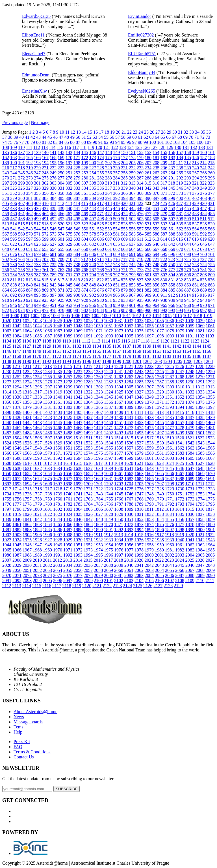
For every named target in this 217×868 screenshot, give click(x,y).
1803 (68, 509)
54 (101, 137)
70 (191, 137)
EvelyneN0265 (142, 91)
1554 (98, 448)
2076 (68, 575)
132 (194, 147)
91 (101, 142)
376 (203, 193)
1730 (180, 489)
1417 (200, 412)
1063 (17, 331)
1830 (129, 514)
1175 (87, 356)
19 (112, 132)
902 (93, 295)
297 (6, 183)
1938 (159, 540)
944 (211, 300)
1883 (27, 530)
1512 (98, 438)
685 (85, 254)
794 (93, 275)
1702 (108, 484)
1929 (68, 540)
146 (93, 152)
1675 (47, 479)
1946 (27, 545)
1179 (127, 356)
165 (29, 158)
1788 (129, 504)
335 (93, 188)
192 (29, 163)
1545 (7, 448)
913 (179, 295)
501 (124, 219)
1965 (7, 550)
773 (140, 270)
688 (108, 254)
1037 (180, 321)
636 (124, 244)
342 (148, 188)
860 (188, 285)
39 (16, 137)
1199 (117, 361)
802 (156, 275)
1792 (170, 504)
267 (196, 173)
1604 (180, 458)
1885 (47, 530)
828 (148, 280)
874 (85, 290)
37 (5, 137)
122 (114, 147)
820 (84, 280)
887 (188, 290)
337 (108, 188)
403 (203, 198)
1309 (170, 387)
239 (188, 168)
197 (69, 163)
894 (29, 295)
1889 (88, 530)
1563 (190, 448)
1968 (37, 550)
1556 (119, 448)
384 (53, 198)
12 (73, 132)
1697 (58, 484)
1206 (188, 361)
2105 (149, 581)
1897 (170, 530)
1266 (159, 377)
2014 (78, 560)
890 (211, 290)
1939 (170, 540)
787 (37, 275)
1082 (210, 331)
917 (211, 295)
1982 (180, 550)
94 (118, 142)
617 (187, 239)
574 (61, 234)
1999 (139, 555)
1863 (37, 524)
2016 (98, 560)
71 (197, 137)
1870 (108, 524)
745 (132, 265)
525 (101, 224)
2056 (78, 570)
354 (29, 193)
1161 (157, 351)
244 (14, 173)
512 (211, 219)
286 (132, 178)
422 (140, 203)
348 (196, 188)
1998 (129, 555)
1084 (17, 336)
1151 (57, 351)
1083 (7, 336)
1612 (47, 463)
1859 (210, 519)
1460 (210, 423)
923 (45, 300)
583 (132, 234)
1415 (179, 412)
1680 (98, 479)
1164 (187, 351)
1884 (37, 530)
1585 (200, 453)
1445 (58, 423)
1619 (118, 463)
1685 (149, 479)
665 (140, 249)
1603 (170, 458)
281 (93, 178)
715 (108, 259)
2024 (179, 560)
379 (14, 198)
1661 (119, 473)
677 (21, 254)
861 (196, 285)
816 (53, 280)
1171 (47, 356)
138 (29, 152)
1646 (180, 468)
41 (27, 137)
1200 (127, 361)
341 (140, 188)
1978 (139, 550)
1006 (76, 316)
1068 (68, 331)
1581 (159, 453)
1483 (17, 433)
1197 (97, 361)
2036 (88, 565)
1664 (149, 473)
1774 (200, 499)
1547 (27, 448)
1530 (68, 443)
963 (148, 305)
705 (29, 259)
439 (61, 209)
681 (53, 254)
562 (180, 229)
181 (156, 158)
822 (100, 280)
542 (21, 229)
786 (29, 275)
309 (101, 183)
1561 (170, 448)
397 (156, 198)
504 (148, 219)
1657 (78, 473)
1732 (200, 489)
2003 (180, 555)
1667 (180, 473)
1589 (27, 458)
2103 (129, 581)
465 (53, 214)
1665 (159, 473)
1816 (200, 509)
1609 (17, 463)
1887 (68, 530)
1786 (108, 504)
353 (21, 193)
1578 (129, 453)
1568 (27, 453)
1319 (58, 392)
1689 (190, 479)
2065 (170, 570)
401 (188, 198)
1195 (77, 361)
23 (135, 132)
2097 (68, 581)
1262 (119, 377)
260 (140, 173)
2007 (7, 560)
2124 (127, 586)
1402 (47, 412)
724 (179, 259)
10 (62, 132)
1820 (27, 514)
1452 (129, 423)
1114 (106, 341)
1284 (129, 382)
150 (124, 152)
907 (132, 295)
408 (29, 203)
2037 (98, 565)
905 (116, 295)
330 (53, 188)
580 (108, 234)
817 (61, 280)
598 (37, 239)
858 (172, 285)
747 (148, 265)
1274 (27, 382)
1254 (37, 377)
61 (140, 137)
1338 (37, 397)
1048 (78, 326)
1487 (58, 433)
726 (195, 259)
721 (156, 259)
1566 (7, 453)
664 (132, 249)
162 (6, 158)
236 (164, 168)
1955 (119, 545)
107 (208, 142)
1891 (108, 530)
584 (140, 234)
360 (77, 193)
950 (45, 305)
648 (6, 249)
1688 (180, 479)
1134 (97, 346)
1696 (47, 484)
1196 (87, 361)
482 (188, 214)
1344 (98, 397)
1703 (119, 484)
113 (45, 147)
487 (14, 219)
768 (101, 270)
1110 (67, 341)
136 (14, 152)
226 (85, 168)
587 (164, 234)
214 (203, 163)
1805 (88, 509)
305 (69, 183)
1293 (7, 387)
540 (6, 229)
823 (108, 280)
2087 (180, 575)
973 (14, 310)
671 (188, 249)
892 (14, 295)
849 (101, 285)
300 (29, 183)
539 (211, 224)
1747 (139, 494)
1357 (17, 402)
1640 (119, 468)
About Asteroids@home (35, 712)
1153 (77, 351)
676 (14, 254)
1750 (170, 494)
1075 (139, 331)
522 (77, 224)
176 (116, 158)
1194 (67, 361)
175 (108, 158)
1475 (149, 428)
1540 (170, 443)
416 (92, 203)
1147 (17, 351)
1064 (27, 331)
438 (53, 209)
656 (69, 249)
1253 (27, 377)
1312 (200, 387)
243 (6, 173)
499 (108, 219)
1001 (25, 316)
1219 (108, 366)
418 (108, 203)
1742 (88, 494)
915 (195, 295)
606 (101, 239)
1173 (67, 356)
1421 (27, 417)
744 (124, 265)
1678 (78, 479)
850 (108, 285)
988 (132, 310)
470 (93, 214)
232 (132, 168)
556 (132, 229)
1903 (17, 535)
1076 (149, 331)
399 (172, 198)
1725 (129, 489)
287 (140, 178)
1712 (210, 484)
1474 (139, 428)
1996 (108, 555)
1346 (119, 397)
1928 (58, 540)
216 (6, 168)
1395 (190, 407)
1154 (87, 351)
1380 (37, 407)
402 (196, 198)
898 (61, 295)
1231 (17, 372)
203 (116, 163)
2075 (58, 575)
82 (50, 142)
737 (69, 265)
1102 (200, 336)
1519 (169, 438)
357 (53, 193)
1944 (7, 545)
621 (6, 244)
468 (77, 214)
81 (44, 142)
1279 (78, 382)
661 (108, 249)
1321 (78, 392)
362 (93, 193)
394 (132, 198)
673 (203, 249)
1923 (7, 540)
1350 (159, 397)
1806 (98, 509)
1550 (58, 448)
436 (37, 209)
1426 (78, 417)
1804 (78, 509)
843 (53, 285)
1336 (17, 397)
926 (69, 300)
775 (156, 270)
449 (140, 209)
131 (186, 147)
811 (13, 280)
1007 (86, 316)
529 (132, 224)
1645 (170, 468)
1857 (190, 519)
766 (85, 270)
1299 (68, 387)
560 (164, 229)
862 (203, 285)
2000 (149, 555)
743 (116, 265)
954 (77, 305)
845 (69, 285)
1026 (68, 321)
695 (164, 254)
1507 (47, 438)
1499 (180, 433)
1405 (78, 412)
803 (164, 275)
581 (116, 234)
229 (108, 168)
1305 (129, 387)
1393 (170, 407)
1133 (87, 346)
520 (61, 224)
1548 (37, 448)
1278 (68, 382)
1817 (210, 509)
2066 (180, 570)
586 (156, 234)
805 (180, 275)
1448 (88, 423)
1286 (149, 382)
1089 (68, 336)
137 (21, 152)
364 (108, 193)
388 (85, 198)
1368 (129, 402)
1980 (159, 550)
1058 (180, 326)
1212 (37, 366)
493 (61, 219)
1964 (210, 545)
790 (61, 275)
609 (124, 239)
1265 (149, 377)
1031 (119, 321)
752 (188, 265)
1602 (159, 458)
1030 (108, 321)
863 (211, 285)
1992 (68, 555)
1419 (7, 417)
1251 (7, 377)
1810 (139, 509)
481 (180, 214)
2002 (170, 555)
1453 (139, 423)
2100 (98, 581)
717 (124, 259)
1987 (17, 555)
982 (85, 310)
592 (203, 234)
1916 (149, 535)
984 (101, 310)
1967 (27, 550)
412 (61, 203)
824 (116, 280)
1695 (37, 484)
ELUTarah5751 (142, 54)
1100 (180, 336)
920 (21, 300)
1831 (139, 514)
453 (172, 209)
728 (211, 259)
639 (148, 244)
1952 (88, 545)
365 (116, 193)
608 (116, 239)
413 (69, 203)
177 (124, 158)
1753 (200, 494)
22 (129, 132)
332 (69, 188)
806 (188, 275)
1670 (210, 473)
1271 (210, 377)
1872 (129, 524)
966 (172, 305)
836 (211, 280)
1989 (37, 555)
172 (85, 158)
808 (203, 275)
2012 (57, 560)
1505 (27, 438)
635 (116, 244)
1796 (210, 504)
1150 (47, 351)
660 (101, 249)
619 (203, 239)
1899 (190, 530)
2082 (129, 575)
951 (53, 305)
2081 (119, 575)
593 (211, 234)
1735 (17, 494)
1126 (17, 346)
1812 (159, 509)
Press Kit (22, 742)
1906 (47, 535)
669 (172, 249)
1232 (27, 372)
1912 (108, 535)
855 (148, 285)
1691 (210, 479)
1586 (210, 453)
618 (195, 239)
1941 (190, 540)
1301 (88, 387)
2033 (58, 565)
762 (53, 270)
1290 (190, 382)
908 (140, 295)
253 (85, 173)
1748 (149, 494)
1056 (159, 326)
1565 (210, 448)
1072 (108, 331)
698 (188, 254)
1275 (37, 382)
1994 (88, 555)
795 (101, 275)
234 (148, 168)
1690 (200, 479)
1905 (37, 535)
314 (140, 183)
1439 (210, 417)
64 (157, 137)
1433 (149, 417)
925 (61, 300)
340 (132, 188)
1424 (58, 417)
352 (14, 193)
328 (37, 188)
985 (108, 310)
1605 (190, 458)
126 (146, 147)
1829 (119, 514)
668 (164, 249)
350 (211, 188)
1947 (37, 545)
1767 (129, 499)
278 (69, 178)
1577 (119, 453)
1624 (169, 463)
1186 (197, 356)
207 (148, 163)
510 (196, 219)
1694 (27, 484)
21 (124, 132)
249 (53, 173)
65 (163, 137)
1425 (68, 417)
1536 (129, 443)
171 (77, 158)
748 (156, 265)
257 (116, 173)
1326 (129, 392)
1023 (37, 321)
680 (45, 254)
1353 (190, 397)
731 (21, 265)
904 (108, 295)
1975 (108, 550)
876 (101, 290)
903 (101, 295)
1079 (180, 331)
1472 (119, 428)
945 (6, 305)
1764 (98, 499)
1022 (27, 321)
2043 (159, 565)
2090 (210, 575)
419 (116, 203)
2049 (7, 570)
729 (6, 265)
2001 (159, 555)
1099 (170, 336)
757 (14, 270)
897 (53, 295)
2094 (37, 581)
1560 (159, 448)
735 (53, 265)
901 (85, 295)
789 (53, 275)
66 (168, 137)
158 (188, 152)
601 (61, 239)
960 (124, 305)
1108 (47, 341)
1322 (88, 392)
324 (6, 188)
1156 (107, 351)
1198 (107, 361)
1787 (119, 504)
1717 (47, 489)
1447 (78, 423)
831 (172, 280)
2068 (200, 570)
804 (172, 275)
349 (203, 188)
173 (93, 158)
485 (211, 214)
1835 (180, 514)
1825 (78, 514)
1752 (190, 494)
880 (132, 290)
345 (172, 188)
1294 (17, 387)
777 (172, 270)
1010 (116, 316)
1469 (88, 428)
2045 (180, 565)
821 (92, 280)
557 (140, 229)
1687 (170, 479)
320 (187, 183)
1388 (119, 407)
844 (61, 285)
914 (187, 295)
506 (164, 219)
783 (6, 275)
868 (37, 290)
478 (156, 214)
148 (108, 152)
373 (180, 193)
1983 (190, 550)
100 (153, 142)
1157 (117, 351)
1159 (137, 351)
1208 (208, 361)
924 (53, 300)
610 (132, 239)
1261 (108, 377)
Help (18, 732)
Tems (18, 727)
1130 (57, 346)
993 (172, 310)
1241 (119, 372)
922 (37, 300)
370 (156, 193)
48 (67, 137)
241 (203, 168)
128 (162, 147)
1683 (129, 479)
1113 (96, 341)
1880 (210, 524)
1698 (68, 484)
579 (101, 234)
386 (69, 198)
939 (172, 300)
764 (69, 270)
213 (195, 163)
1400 (27, 412)
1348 (139, 397)
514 (14, 224)
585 (148, 234)
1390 (139, 407)
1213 (47, 366)
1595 (88, 458)
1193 (57, 361)
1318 (47, 392)
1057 (170, 326)
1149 (37, 351)
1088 (58, 336)
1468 (78, 428)
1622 (149, 463)
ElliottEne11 (33, 35)
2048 (210, 565)
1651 (17, 473)
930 (101, 300)
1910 (88, 535)
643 (180, 244)
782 (211, 270)
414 (77, 203)
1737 (37, 494)
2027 (210, 560)
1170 (37, 356)
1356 (7, 402)
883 (156, 290)
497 (93, 219)
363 (101, 193)
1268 (180, 377)
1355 (210, 397)
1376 (210, 402)
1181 (147, 356)
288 (148, 178)
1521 (190, 438)
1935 (129, 540)
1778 (27, 504)
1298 (58, 387)
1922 (210, 535)
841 (37, 285)
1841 (27, 519)
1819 (17, 514)
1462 (17, 428)
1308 (159, 387)
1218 (98, 366)
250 (61, 173)
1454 (149, 423)
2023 (169, 560)
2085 (159, 575)
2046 (190, 565)
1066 (47, 331)
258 (124, 173)
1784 (88, 504)
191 (21, 163)
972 (6, 310)
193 (37, 163)
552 (101, 229)
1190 (27, 361)
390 (101, 198)
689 (116, 254)
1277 (58, 382)
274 (37, 178)
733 (37, 265)
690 (124, 254)
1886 (58, 530)
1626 (190, 463)
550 (85, 229)
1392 (159, 407)
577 (85, 234)
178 (132, 158)
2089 (200, 575)
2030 (27, 565)
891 (6, 295)
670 (180, 249)
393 (124, 198)
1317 (37, 392)
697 (180, 254)
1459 (200, 423)
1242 (129, 372)
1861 (17, 524)
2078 (88, 575)
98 (140, 142)
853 (132, 285)
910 (156, 295)
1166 (207, 351)
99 (146, 142)
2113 (17, 586)
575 (69, 234)
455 (188, 209)
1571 (58, 453)
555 (124, 229)
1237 (78, 372)
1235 (58, 372)
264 (172, 173)
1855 (170, 519)
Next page (40, 122)
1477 (170, 428)
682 (61, 254)
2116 (47, 586)
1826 (88, 514)
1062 (7, 331)
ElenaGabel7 (34, 54)
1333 (200, 392)
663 (124, 249)
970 (203, 305)
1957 (139, 545)
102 (168, 142)
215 (211, 163)
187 (203, 158)
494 (69, 219)
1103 (210, 336)
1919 (179, 535)
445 (108, 209)
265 (180, 173)
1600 (139, 458)
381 (29, 198)
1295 (27, 387)
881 (140, 290)
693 (148, 254)
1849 (108, 519)
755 (211, 265)
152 (140, 152)
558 (148, 229)
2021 (149, 560)
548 (69, 229)
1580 (149, 453)
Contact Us (24, 757)
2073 (37, 575)
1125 (7, 346)
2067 (190, 570)
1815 (190, 509)
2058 (98, 570)
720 (148, 259)
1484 (27, 433)
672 (196, 249)
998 (211, 310)
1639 (108, 468)
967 (180, 305)
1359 (37, 402)
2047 (200, 565)
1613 (57, 463)
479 (164, 214)
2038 (108, 565)
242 (211, 168)
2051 (27, 570)
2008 (17, 560)
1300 (78, 387)
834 (195, 280)
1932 (98, 540)
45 (50, 137)
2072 (27, 575)
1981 (170, 550)
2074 (47, 575)
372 (172, 193)
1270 (200, 377)
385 (61, 198)
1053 (129, 326)
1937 (149, 540)
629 (69, 244)
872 (69, 290)
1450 (108, 423)
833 (187, 280)
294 (196, 178)
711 (77, 259)
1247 (180, 372)
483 (196, 214)
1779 (37, 504)
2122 (107, 586)
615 (172, 239)
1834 (170, 514)
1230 (7, 372)
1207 (198, 361)
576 (77, 234)
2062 (139, 570)
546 (53, 229)
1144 (197, 346)
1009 (106, 316)
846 (77, 285)
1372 (170, 402)
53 (95, 137)
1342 (78, 397)
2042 (149, 565)
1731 (190, 489)
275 (45, 178)
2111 (210, 581)
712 (84, 259)
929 (93, 300)
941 (188, 300)
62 (146, 137)
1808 (119, 509)
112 (37, 147)
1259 (88, 377)
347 (188, 188)
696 (172, 254)
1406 (88, 412)
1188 (7, 361)
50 (78, 137)
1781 (58, 504)
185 (188, 158)
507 (172, 219)
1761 (68, 499)
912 (172, 295)
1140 (157, 346)
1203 (157, 361)
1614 (68, 463)
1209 (7, 366)
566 (211, 229)
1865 (58, 524)
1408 (108, 412)
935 (140, 300)
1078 (170, 331)
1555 (108, 448)
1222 (139, 366)
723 (172, 259)
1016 (177, 316)
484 (203, 214)
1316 (27, 392)
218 (21, 168)
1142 (177, 346)
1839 (7, 519)
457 (203, 209)
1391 (149, 407)
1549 (47, 448)
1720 (78, 489)
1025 (58, 321)
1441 (17, 423)
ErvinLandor (140, 16)
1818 (7, 514)
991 (156, 310)
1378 (17, 407)
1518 (159, 438)
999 (6, 316)
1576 (108, 453)
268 (203, 173)
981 (77, 310)
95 (123, 142)
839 (21, 285)
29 (169, 132)
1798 (17, 509)
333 (77, 188)
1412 (149, 412)
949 (37, 305)
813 (29, 280)
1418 (210, 412)
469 (85, 214)
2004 (190, 555)
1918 (169, 535)
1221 (129, 366)
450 (148, 209)
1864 (47, 524)
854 (140, 285)
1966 (17, 550)
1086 (37, 336)
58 (123, 137)
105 (192, 142)
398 (164, 198)
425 (164, 203)
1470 (98, 428)
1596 (98, 458)
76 (16, 142)
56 (112, 137)
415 (84, 203)
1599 (129, 458)
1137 (127, 346)
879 (124, 290)
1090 (78, 336)
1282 (108, 382)
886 (180, 290)
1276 (47, 382)
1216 (78, 366)
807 (196, 275)
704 (21, 259)
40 (21, 137)
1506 (37, 438)
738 (77, 265)
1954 (108, 545)
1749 (159, 494)
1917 (159, 535)
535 (180, 224)
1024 (47, 321)
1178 (117, 356)
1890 (98, 530)
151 (132, 152)
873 (77, 290)
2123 (117, 586)
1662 (129, 473)
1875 (159, 524)
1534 (108, 443)
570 (29, 234)
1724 (119, 489)
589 (180, 234)
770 (116, 270)
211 (180, 163)
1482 (7, 433)
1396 (200, 407)
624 (29, 244)
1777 (17, 504)
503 (140, 219)
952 (61, 305)
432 (6, 209)
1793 (180, 504)
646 (203, 244)
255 (101, 173)
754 (203, 265)
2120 (87, 586)
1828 (108, 514)
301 (37, 183)
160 (203, 152)
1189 (17, 361)
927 (77, 300)
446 (116, 209)
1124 (205, 341)
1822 (47, 514)
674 (211, 249)
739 (85, 265)
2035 (78, 565)
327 (29, 188)
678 (29, 254)
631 (85, 244)
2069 (210, 570)
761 (45, 270)
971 (211, 305)
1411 (139, 412)
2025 (190, 560)
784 (14, 275)
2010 (37, 560)
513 (6, 224)
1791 (159, 504)
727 (203, 259)
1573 (78, 453)
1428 (98, 417)
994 (180, 310)
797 (116, 275)
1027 (78, 321)
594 (6, 239)
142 (61, 152)
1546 (17, 448)
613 (156, 239)
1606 (200, 458)
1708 (170, 484)
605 (93, 239)
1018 (198, 316)
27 (158, 132)
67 (174, 137)
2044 (170, 565)
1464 (37, 428)
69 (185, 137)
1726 (139, 489)
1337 (27, 397)
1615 (78, 463)
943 (203, 300)
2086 (170, 575)
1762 (78, 499)
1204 (168, 361)
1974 (98, 550)
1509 (68, 438)
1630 (17, 468)
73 (208, 137)
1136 (117, 346)
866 (21, 290)
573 (53, 234)
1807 (108, 509)
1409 (119, 412)
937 (156, 300)
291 (172, 178)
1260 (98, 377)
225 (77, 168)
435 (29, 209)
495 (77, 219)
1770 (159, 499)
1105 (17, 341)
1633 (47, 468)
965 (164, 305)
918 (6, 300)
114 (52, 147)
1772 (180, 499)
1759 (47, 499)
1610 (27, 463)
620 (211, 239)
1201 (137, 361)
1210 (17, 366)
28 (163, 132)
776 (164, 270)
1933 (108, 540)
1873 (139, 524)
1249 (200, 372)
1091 (88, 336)
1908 (68, 535)
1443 (37, 423)
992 (164, 310)
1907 (58, 535)
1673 (27, 479)
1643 (149, 468)
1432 (139, 417)
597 (29, 239)
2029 (17, 565)
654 (53, 249)
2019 (129, 560)
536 (188, 224)
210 (172, 163)
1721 (88, 489)
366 (124, 193)
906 (124, 295)
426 (172, 203)
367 (132, 193)
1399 (17, 412)
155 (164, 152)
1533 (98, 443)
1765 (108, 499)
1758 (37, 499)
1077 (159, 331)
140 (45, 152)
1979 (149, 550)
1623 (159, 463)
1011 (126, 316)
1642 (139, 468)
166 (37, 158)
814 (37, 280)
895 (37, 295)
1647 (190, 468)
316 (156, 183)
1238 (88, 372)
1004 (55, 316)
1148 (27, 351)
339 (124, 188)
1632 (37, 468)
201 (101, 163)
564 (196, 229)
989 (140, 310)
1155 (97, 351)
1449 (98, 423)
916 (203, 295)
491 (45, 219)
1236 (68, 372)
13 (79, 132)
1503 (7, 438)
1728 (159, 489)
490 (37, 219)
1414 (169, 412)
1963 (200, 545)
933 (124, 300)
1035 (159, 321)
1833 (159, 514)
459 (6, 214)
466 (61, 214)
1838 (210, 514)
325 (14, 188)
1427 (88, 417)
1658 (88, 473)
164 (21, 158)
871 (61, 290)
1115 (116, 341)
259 (132, 173)
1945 (17, 545)
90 (95, 142)
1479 (190, 428)
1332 (190, 392)
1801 (47, 509)
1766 (119, 499)
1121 (175, 341)
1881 (7, 530)
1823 (58, 514)
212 (187, 163)
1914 (129, 535)
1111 (76, 341)
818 (69, 280)
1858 (200, 519)
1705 (139, 484)
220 (37, 168)
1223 (149, 366)
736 (61, 265)
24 (141, 132)
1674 (37, 479)
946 (14, 305)
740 (93, 265)
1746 (129, 494)
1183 (167, 356)
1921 (200, 535)
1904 (27, 535)
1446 (68, 423)
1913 (118, 535)
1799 (27, 509)
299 (21, 183)
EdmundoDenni (36, 75)
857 (164, 285)
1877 (180, 524)
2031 (37, 565)
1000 (15, 316)
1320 (68, 392)
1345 (108, 397)
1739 (58, 494)
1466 (58, 428)
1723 (108, 489)
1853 (149, 519)
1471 (108, 428)
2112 (7, 586)
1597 (108, 458)
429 (195, 203)
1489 (78, 433)
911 (164, 295)
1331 (180, 392)
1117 (135, 341)
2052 (37, 570)
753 (196, 265)
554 (116, 229)
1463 (27, 428)
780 (196, 270)
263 (164, 173)
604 (85, 239)
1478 (180, 428)
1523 (210, 438)
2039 (119, 565)
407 (21, 203)
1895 (149, 530)
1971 (68, 550)
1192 (47, 361)
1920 (190, 535)
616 (179, 239)
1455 (159, 423)
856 (156, 285)
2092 (17, 581)
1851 (129, 519)
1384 (78, 407)
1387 (108, 407)
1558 (139, 448)
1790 (149, 504)
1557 (129, 448)
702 (6, 259)
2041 (139, 565)
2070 (7, 575)
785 (21, 275)
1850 (119, 519)
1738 (47, 494)
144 (77, 152)
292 (180, 178)
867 (29, 290)
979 (61, 310)
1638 (98, 468)
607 (108, 239)
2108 (180, 581)
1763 (88, 499)
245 (21, 173)
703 (14, 259)
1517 (149, 438)
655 (61, 249)
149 (116, 152)
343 (156, 188)
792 (77, 275)
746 (140, 265)
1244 (149, 372)
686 (93, 254)
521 (69, 224)
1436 (180, 417)
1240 (108, 372)
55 (106, 137)
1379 (27, 407)
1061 (210, 326)
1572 (68, 453)
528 (124, 224)
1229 (210, 366)
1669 (200, 473)
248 (45, 173)
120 (99, 147)
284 (116, 178)
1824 (68, 514)
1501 (200, 433)
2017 (108, 560)
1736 (27, 494)
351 (6, 193)
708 (53, 259)
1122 (185, 341)
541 (14, 229)
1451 (119, 423)
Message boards (28, 722)
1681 (108, 479)
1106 (27, 341)
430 (203, 203)
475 (132, 214)
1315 (17, 392)
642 (172, 244)
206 (140, 163)
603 (77, 239)
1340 (58, 397)
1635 (68, 468)
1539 (159, 443)
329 (45, 188)
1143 (187, 346)
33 (192, 132)
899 (69, 295)
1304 (119, 387)
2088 (190, 575)
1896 (159, 530)
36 (209, 132)
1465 (47, 428)
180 (148, 158)
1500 (190, 433)
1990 (47, 555)
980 (69, 310)
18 (107, 132)
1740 (68, 494)
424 (156, 203)
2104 (139, 581)
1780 (47, 504)
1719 (68, 489)
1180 (137, 356)
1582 (170, 453)
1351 (170, 397)
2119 (77, 586)
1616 (88, 463)
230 (116, 168)
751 (180, 265)
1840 (17, 519)
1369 (139, 402)
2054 (58, 570)
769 (108, 270)
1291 (200, 382)
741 (101, 265)
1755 (7, 499)
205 (132, 163)
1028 (88, 321)
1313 (210, 387)
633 (101, 244)
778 (180, 270)
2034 (68, 565)
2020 (139, 560)
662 (116, 249)
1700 (88, 484)
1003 (45, 316)
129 (170, 147)
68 (180, 137)
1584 (190, 453)
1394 (180, 407)
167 (45, 158)
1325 (119, 392)
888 (196, 290)
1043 (27, 326)
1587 (7, 458)
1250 (210, 372)
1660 (108, 473)
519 (53, 224)
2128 (168, 586)
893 (21, 295)
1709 (180, 484)
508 (180, 219)
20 (118, 132)
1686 (159, 479)
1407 (98, 412)
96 (129, 142)
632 (93, 244)
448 (132, 209)
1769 (149, 499)
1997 (119, 555)
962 (140, 305)
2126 (148, 586)
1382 (58, 407)
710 (69, 259)
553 (108, 229)
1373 (180, 402)
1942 (200, 540)
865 (14, 290)
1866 (68, 524)
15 (90, 132)
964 (156, 305)
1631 (27, 468)
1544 (210, 443)
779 (188, 270)
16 (96, 132)
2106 (159, 581)
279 (77, 178)
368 (140, 193)
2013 (68, 560)
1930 (78, 540)
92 (106, 142)
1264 (139, 377)
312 (124, 183)
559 (156, 229)
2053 (47, 570)
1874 (149, 524)
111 (29, 147)
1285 (139, 382)
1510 (78, 438)
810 (6, 280)
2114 (27, 586)
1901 (210, 530)
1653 (37, 473)
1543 (200, 443)
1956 (129, 545)
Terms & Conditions (32, 752)
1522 (200, 438)
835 (203, 280)
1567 (17, 453)
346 (180, 188)
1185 (187, 356)
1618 (108, 463)
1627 (200, 463)
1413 (159, 412)
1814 (179, 509)
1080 (190, 331)
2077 (78, 575)
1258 (78, 377)
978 (53, 310)
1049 (88, 326)
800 (140, 275)
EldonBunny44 (142, 72)
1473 (129, 428)
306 (77, 183)
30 (175, 132)
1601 (149, 458)
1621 (139, 463)
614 (164, 239)
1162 (167, 351)
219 (29, 168)
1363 (78, 402)
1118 (145, 341)
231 (124, 168)
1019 (208, 316)
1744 (108, 494)
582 (124, 234)
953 (69, 305)
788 (45, 275)
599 (45, 239)
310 (108, 183)
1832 (149, 514)
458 (211, 209)
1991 (58, 555)
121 (107, 147)
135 (6, 152)
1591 (47, 458)
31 (180, 132)
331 (61, 188)
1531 (78, 443)
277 (61, 178)
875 (93, 290)
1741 (78, 494)
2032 (47, 565)
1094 (119, 336)
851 (116, 285)
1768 (139, 499)
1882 (17, 530)
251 (69, 173)
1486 (47, 433)
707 (45, 259)
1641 (129, 468)
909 (148, 295)
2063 (149, 570)
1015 (167, 316)
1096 (139, 336)
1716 (37, 489)
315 (148, 183)
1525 (17, 443)
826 (132, 280)
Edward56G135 (36, 16)
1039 (200, 321)
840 (29, 285)
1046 (58, 326)
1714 (17, 489)
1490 (88, 433)
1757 (27, 499)
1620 (129, 463)
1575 (98, 453)
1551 (68, 448)
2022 (159, 560)
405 (6, 203)
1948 (47, 545)
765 (77, 270)
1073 (119, 331)
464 (45, 214)
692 (140, 254)
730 (14, 265)
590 (188, 234)
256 (108, 173)
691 (132, 254)
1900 (200, 530)
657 (77, 249)
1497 (159, 433)
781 (203, 270)
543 (29, 229)
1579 (139, 453)
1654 (47, 473)
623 (21, 244)
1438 (200, 417)
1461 (7, 428)
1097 (149, 336)
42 (33, 137)
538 (203, 224)
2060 (119, 570)
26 (152, 132)
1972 (78, 550)
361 (85, 193)
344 (164, 188)
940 (180, 300)
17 (101, 132)
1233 (37, 372)
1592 (58, 458)
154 (156, 152)
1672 (17, 479)
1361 (58, 402)
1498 (170, 433)
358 (61, 193)
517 (37, 224)
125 (138, 147)
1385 (88, 407)
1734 (7, 494)
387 (77, 198)
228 (101, 168)
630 (77, 244)
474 (124, 214)
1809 (129, 509)
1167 (7, 356)
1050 (98, 326)
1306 (139, 387)
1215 (68, 366)
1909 (78, 535)
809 (211, 275)
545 (45, 229)
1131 (67, 346)
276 (53, 178)
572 (45, 234)
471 (101, 214)
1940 (180, 540)
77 (21, 142)
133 (201, 147)
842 (45, 285)
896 (45, 295)
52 (89, 137)
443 (93, 209)
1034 (149, 321)
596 (21, 239)
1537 (139, 443)
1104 (7, 341)
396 (148, 198)
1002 (35, 316)
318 (172, 183)
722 (164, 259)
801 (148, 275)
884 (164, 290)
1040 (210, 321)
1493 (119, 433)
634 (108, 244)
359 (69, 193)
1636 (78, 468)
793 (85, 275)
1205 (178, 361)
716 (116, 259)
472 (108, 214)
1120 (165, 341)
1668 (190, 473)
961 (132, 305)
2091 (7, 581)
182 (164, 158)
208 (156, 163)
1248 (190, 372)
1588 (17, 458)
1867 (78, 524)
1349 (149, 397)
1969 (47, 550)
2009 (27, 560)
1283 (119, 382)
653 (45, 249)
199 (85, 163)
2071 (17, 575)
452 (164, 209)
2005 (200, 555)
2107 (170, 581)
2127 (158, 586)
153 (148, 152)
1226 (179, 366)
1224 (159, 366)
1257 (68, 377)
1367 (119, 402)
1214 (57, 366)
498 (101, 219)
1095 (129, 336)
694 (156, 254)
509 (188, 219)
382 (37, 198)
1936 (139, 540)
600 (53, 239)
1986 (7, 555)
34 (197, 132)
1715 (27, 489)
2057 (88, 570)
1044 (37, 326)
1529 (58, 443)
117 (75, 147)
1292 (210, 382)
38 (10, 137)
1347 (129, 397)
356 (45, 193)
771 (124, 270)
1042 (17, 326)
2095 (47, 581)
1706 (149, 484)
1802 (58, 509)
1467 (68, 428)
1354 (200, 397)
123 (122, 147)
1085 (27, 336)
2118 (67, 586)
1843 (47, 519)
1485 (37, 433)
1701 (98, 484)
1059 (190, 326)
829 (156, 280)
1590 (37, 458)
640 (156, 244)
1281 (98, 382)
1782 (68, 504)
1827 (98, 514)
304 (61, 183)
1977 (129, 550)
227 (93, 168)
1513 (108, 438)
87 (78, 142)
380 (21, 198)
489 (29, 219)
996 (196, 310)
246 (29, 173)
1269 (190, 377)
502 (132, 219)
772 (132, 270)
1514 (118, 438)
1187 (207, 356)
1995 (98, 555)
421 (132, 203)
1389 (129, 407)
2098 (78, 581)
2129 (178, 586)
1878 (190, 524)
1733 (210, 489)
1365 (98, 402)
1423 (47, 417)
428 (187, 203)
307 (85, 183)
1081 (200, 331)
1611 (37, 463)
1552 (78, 448)
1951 (78, 545)
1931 (88, 540)
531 (148, 224)
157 (180, 152)
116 (68, 147)
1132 (77, 346)
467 (69, 214)
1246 (170, 372)
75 (10, 142)
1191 (37, 361)
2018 (118, 560)
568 (14, 234)
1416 (190, 412)
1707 (159, 484)
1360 (47, 402)
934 (132, 300)
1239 (98, 372)
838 (14, 285)
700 (203, 254)
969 (196, 305)
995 (188, 310)
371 (164, 193)
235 (156, 168)
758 (21, 270)
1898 (180, 530)
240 (196, 168)
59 (129, 137)
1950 (68, 545)
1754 (210, 494)
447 (124, 209)
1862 (27, 524)
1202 (147, 361)
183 (172, 158)
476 (140, 214)
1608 (7, 463)
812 (21, 280)
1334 (210, 392)
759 (29, 270)
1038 (190, 321)
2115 (37, 586)
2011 (47, 560)
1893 (129, 530)
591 (196, 234)
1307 (149, 387)
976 (37, 310)
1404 (68, 412)
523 (85, 224)
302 (45, 183)
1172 (57, 356)
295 (203, 178)
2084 (149, 575)
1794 (190, 504)
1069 (78, 331)
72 (202, 137)
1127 (27, 346)
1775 (210, 499)
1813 (169, 509)
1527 (37, 443)
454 (180, 209)
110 (21, 147)
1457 (180, 423)
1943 (210, 540)
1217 (88, 366)
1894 (139, 530)
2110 (200, 581)
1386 (98, 407)
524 (93, 224)
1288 (170, 382)
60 (134, 137)
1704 (129, 484)
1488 (68, 433)
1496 (149, 433)
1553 (88, 448)
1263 (129, 377)
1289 (180, 382)
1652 (27, 473)
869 (45, 290)
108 (6, 147)
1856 (180, 519)
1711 (200, 484)
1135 (107, 346)
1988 (27, 555)
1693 (17, 484)
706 (37, 259)
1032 (129, 321)
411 (53, 203)
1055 (149, 326)
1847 (88, 519)
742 (108, 265)
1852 (139, 519)
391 (108, 198)
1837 (200, 514)
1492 (108, 433)
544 (37, 229)
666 (148, 249)
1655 (58, 473)
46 (55, 137)
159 (196, 152)
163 (14, 158)
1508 (58, 438)
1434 (159, 417)
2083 (139, 575)
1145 (207, 346)
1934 (119, 540)
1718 (58, 489)
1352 (180, 397)
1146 (7, 351)
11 (67, 132)
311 (116, 183)
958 (108, 305)
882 (148, 290)
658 (85, 249)
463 (37, 214)
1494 (129, 433)
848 (93, 285)
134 (209, 147)
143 (69, 152)
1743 (98, 494)
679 (37, 254)
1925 (27, 540)
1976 (119, 550)
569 (21, 234)
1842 (37, 519)
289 (156, 178)
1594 (78, 458)
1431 (129, 417)
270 (6, 178)
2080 (108, 575)
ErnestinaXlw (34, 91)
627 (53, 244)
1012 (136, 316)
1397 (210, 407)
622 (14, 244)
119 (91, 147)
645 (196, 244)
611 (140, 239)
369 (148, 193)
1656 (68, 473)
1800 (37, 509)
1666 (170, 473)
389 (93, 198)
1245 (159, 372)
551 (93, 229)
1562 (180, 448)
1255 (47, 377)
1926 (37, 540)
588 (172, 234)
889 (203, 290)
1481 (210, 428)
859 (180, 285)
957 (101, 305)
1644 (159, 468)
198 (77, 163)
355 (37, 193)
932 (116, 300)
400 (180, 198)
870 (53, 290)
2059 (108, 570)
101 (160, 142)
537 (196, 224)
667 (156, 249)
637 (132, 244)
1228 (200, 366)
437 (45, 209)
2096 (58, 581)
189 (6, 163)
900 (77, 295)
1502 (210, 433)
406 (14, 203)
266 (188, 173)
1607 (210, 458)
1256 (58, 377)
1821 (37, 514)
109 (14, 147)
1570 (47, 453)
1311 (190, 387)
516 (29, 224)
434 (21, 209)
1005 (66, 316)
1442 (27, 423)
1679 (88, 479)
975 (29, 310)
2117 (57, 586)
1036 (170, 321)
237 (172, 168)
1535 (119, 443)
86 (72, 142)
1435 (170, 417)
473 (116, 214)
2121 (97, 586)
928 (85, 300)
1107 (37, 341)
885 (172, 290)
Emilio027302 (141, 35)
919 (14, 300)
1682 (119, 479)
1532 (88, 443)
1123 (195, 341)
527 (116, 224)
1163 (177, 351)
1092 (98, 336)
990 (148, 310)
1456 (170, 423)
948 (29, 305)
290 (164, 178)
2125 (138, 586)
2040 (129, 565)
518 (45, 224)
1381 (47, 407)
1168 (17, 356)
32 (186, 132)
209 (164, 163)
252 (77, 173)
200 (93, 163)
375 (196, 193)
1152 (67, 351)
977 (45, 310)
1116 (126, 341)
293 (188, 178)
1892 (119, 530)
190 (14, 163)
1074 (129, 331)
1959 (159, 545)
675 (6, 254)
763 (61, 270)
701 (211, 254)
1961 (180, 545)
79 (33, 142)
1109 (57, 341)
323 (211, 183)
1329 (159, 392)
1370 (149, 402)
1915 (139, 535)
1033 (139, 321)
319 (179, 183)
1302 (98, 387)
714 (100, 259)
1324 (108, 392)
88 (84, 142)
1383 (68, 407)
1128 (37, 346)
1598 (119, 458)
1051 (108, 326)
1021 (17, 321)
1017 (187, 316)
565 (203, 229)
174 (101, 158)
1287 (159, 382)
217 (14, 168)
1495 (139, 433)
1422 (37, 417)
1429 (108, 417)
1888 (78, 530)
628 (61, 244)
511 (203, 219)
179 (140, 158)
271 (14, 178)
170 (69, 158)
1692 (7, 484)
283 (108, 178)
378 (6, 198)
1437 (190, 417)
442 (85, 209)
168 (53, 158)
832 (179, 280)
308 (93, 183)
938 (164, 300)
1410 (129, 412)
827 (140, 280)
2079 (98, 575)
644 (188, 244)
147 (101, 152)
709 (61, 259)
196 (61, 163)
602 (69, 239)
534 (172, 224)
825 (124, 280)
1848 (98, 519)
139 (37, 152)
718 (132, 259)
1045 (47, 326)
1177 (107, 356)
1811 (149, 509)
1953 (98, 545)
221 (45, 168)
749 (164, 265)
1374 (190, 402)
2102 (119, 581)
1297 (47, 387)
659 (93, 249)
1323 (98, 392)
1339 (47, 397)
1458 (190, 423)
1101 (189, 336)
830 (164, 280)
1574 (88, 453)
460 (14, 214)
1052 (119, 326)
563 (188, 229)
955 (85, 305)
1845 (68, 519)
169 (61, 158)
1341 (68, 397)
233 (140, 168)
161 (211, 152)
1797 (7, 509)
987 (124, 310)
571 (37, 234)
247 (37, 173)
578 (93, 234)
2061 (129, 570)
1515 (129, 438)
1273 (17, 382)
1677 (68, 479)
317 (164, 183)
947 (21, 305)
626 (45, 244)
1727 (149, 489)
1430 (119, 417)
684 (77, 254)
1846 (78, 519)
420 (124, 203)
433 (14, 209)
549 (77, 229)
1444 (47, 423)
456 (196, 209)
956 (93, 305)
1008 (96, 316)
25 (146, 132)
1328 (149, 392)
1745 (119, 494)
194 (45, 163)
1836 (190, 514)
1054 (139, 326)
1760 (58, 499)
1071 (98, 331)
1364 (88, 402)
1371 (159, 402)
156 (172, 152)
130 (178, 147)
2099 (88, 581)
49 (72, 137)
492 (53, 219)
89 (89, 142)
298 (14, 183)
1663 (139, 473)
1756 (17, 499)
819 (77, 280)
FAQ (18, 747)
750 (172, 265)
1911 (98, 535)
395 (140, 198)
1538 (149, 443)
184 (180, 158)
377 (211, 193)
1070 (88, 331)
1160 (147, 351)
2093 (27, 581)
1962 (190, 545)
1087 (47, 336)
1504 (17, 438)
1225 (169, 366)
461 (21, 214)
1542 (190, 443)
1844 (58, 519)
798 (124, 275)
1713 (7, 489)
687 (101, 254)
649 (14, 249)
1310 (180, 387)
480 (172, 214)
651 (29, 249)
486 (6, 219)
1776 (7, 504)
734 (45, 265)
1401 (37, 412)
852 (124, 285)
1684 (139, 479)
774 (148, 270)
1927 (47, 540)
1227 (190, 366)
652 (37, 249)
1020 (7, 321)
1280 (88, 382)
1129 (47, 346)
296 (211, 178)
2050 (17, 570)
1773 (190, 499)
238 (180, 168)
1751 (180, 494)
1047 (68, 326)
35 (203, 132)
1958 (149, 545)
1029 (98, 321)
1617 (98, 463)
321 (195, 183)
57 (118, 137)
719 (140, 259)
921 (29, 300)
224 (69, 168)
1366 (108, 402)
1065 (37, 331)
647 (211, 244)
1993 (78, 555)
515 (21, 224)
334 (85, 188)
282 (101, 178)
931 (108, 300)
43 (38, 137)
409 (37, 203)
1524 (7, 443)
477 (148, 214)
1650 (7, 473)
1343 (88, 397)
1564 (200, 448)
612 (148, 239)
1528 (47, 443)
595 (14, 239)
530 (140, 224)
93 (112, 142)
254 (93, 173)
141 (53, 152)
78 (27, 142)
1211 (27, 366)
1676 (58, 479)
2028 (7, 565)
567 (6, 234)
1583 (180, 453)
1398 (7, 412)
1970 (58, 550)
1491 (98, 433)
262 (156, 173)
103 (176, 142)
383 (45, 198)
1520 (179, 438)
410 (45, 203)
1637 (88, 468)
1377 (7, 407)
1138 (137, 346)
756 (6, 270)
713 (92, 259)
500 (116, 219)
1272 (7, 382)
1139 (147, 346)
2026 (200, 560)
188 (211, 158)
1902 (7, 535)
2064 (159, 570)
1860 (7, 524)
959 (116, 305)
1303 (108, 387)
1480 (200, 428)
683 (69, 254)
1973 (88, 550)
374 (188, 193)
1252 (17, 377)
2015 (88, 560)
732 (29, 265)
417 (100, 203)
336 (101, 188)
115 (60, 147)
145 (85, 152)
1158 (127, 351)
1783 (78, 504)
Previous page (15, 122)
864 (6, 290)
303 (53, 183)
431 (211, 203)
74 (5, 142)
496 (85, 219)
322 (203, 183)
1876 (170, 524)
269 (211, 173)
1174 (77, 356)
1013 (147, 316)
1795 (200, 504)
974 (21, 310)
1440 (7, 423)
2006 (210, 555)
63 (151, 137)
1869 (98, 524)
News (19, 717)
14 (84, 132)
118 (83, 147)
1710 (190, 484)
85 (67, 142)
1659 (98, 473)
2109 (190, 581)
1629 (7, 468)
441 (77, 209)
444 (101, 209)
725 (187, 259)
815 (45, 280)
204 (124, 163)
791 (69, 275)
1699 (78, 484)
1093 (108, 336)
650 (21, 249)
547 (61, 229)
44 (44, 137)
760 (37, 270)
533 (164, 224)
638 (140, 244)
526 (108, 224)
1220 (118, 366)
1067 (58, 331)
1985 (210, 550)
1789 (139, 504)
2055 (68, 570)
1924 (17, 540)
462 (29, 214)
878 (116, 290)
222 (53, 168)
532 (156, 224)
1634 (58, 468)
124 (130, 147)
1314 (7, 392)
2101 (108, 581)
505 (156, 219)
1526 (27, 443)
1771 (170, 499)
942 (196, 300)
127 (154, 147)
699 (196, 254)
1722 (98, 489)
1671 (7, 479)
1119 (155, 341)
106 (200, 142)
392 (116, 198)
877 (108, 290)
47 (61, 137)
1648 (200, 468)
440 (69, 209)
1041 (7, 326)
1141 (167, 346)
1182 (157, 356)
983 (93, 310)
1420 (17, 417)
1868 (88, 524)
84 (61, 142)
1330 (170, 392)
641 (164, 244)
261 (148, 173)
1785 (98, 504)
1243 (139, 372)
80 (38, 142)
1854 (159, 519)
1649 (210, 468)
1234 (47, 372)
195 (53, 163)
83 (55, 142)
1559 (149, 448)
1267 (170, 377)
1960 (170, 545)
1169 (27, 356)
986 (116, 310)
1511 (88, 438)
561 (172, 229)
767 (93, 270)
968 (188, 305)
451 (156, 209)
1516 (139, 438)
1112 (86, 341)
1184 (177, 356)
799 (132, 275)
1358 (27, 402)
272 (21, 178)
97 (134, 142)
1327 (139, 392)
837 (6, 285)
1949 (58, 545)
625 (37, 244)
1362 (68, 402)
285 (124, 178)
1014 (157, 316)
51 (84, 137)
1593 (68, 458)
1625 (179, 463)
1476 (159, 428)
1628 (210, 463)
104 (184, 142)
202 (108, 163)
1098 (159, 336)
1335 (7, 397)
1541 (180, 443)
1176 (97, 356)
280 (85, 178)
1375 (200, 402)
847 (85, 285)
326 (21, 188)
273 (29, 178)
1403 (58, 412)
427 (179, 203)
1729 (170, 489)
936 (148, 300)
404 (211, 198)
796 (108, 275)
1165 (197, 351)
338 (116, 188)
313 (132, 183)
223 (61, 168)
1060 (200, 326)
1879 (200, 524)
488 (21, 219)
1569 (37, 453)
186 (196, 158)
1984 (200, 550)
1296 (37, 387)
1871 (119, 524)
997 (203, 310)
